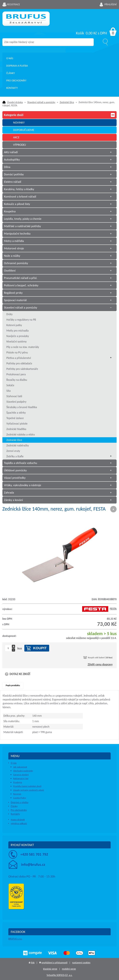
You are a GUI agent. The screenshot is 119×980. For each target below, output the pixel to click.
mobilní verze (69, 969)
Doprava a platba (17, 66)
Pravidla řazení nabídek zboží (27, 786)
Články (10, 73)
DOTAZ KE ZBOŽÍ (20, 674)
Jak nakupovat (20, 767)
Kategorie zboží (59, 115)
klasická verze (50, 969)
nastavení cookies (81, 963)
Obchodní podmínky (23, 771)
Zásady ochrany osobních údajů (29, 790)
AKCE (16, 137)
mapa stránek (18, 820)
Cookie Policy (20, 798)
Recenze (17, 794)
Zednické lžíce (67, 102)
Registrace (14, 4)
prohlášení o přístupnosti (54, 963)
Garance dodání (21, 775)
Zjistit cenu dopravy (100, 664)
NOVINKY (19, 122)
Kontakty (12, 88)
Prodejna (18, 782)
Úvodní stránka (15, 102)
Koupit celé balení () (100, 657)
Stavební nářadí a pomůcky (41, 102)
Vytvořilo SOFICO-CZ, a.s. (59, 975)
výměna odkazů (19, 823)
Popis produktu (13, 685)
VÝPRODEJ (20, 145)
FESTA (99, 609)
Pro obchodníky (16, 81)
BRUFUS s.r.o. (15, 939)
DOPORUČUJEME (24, 130)
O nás (10, 58)
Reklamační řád (21, 778)
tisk (33, 963)
